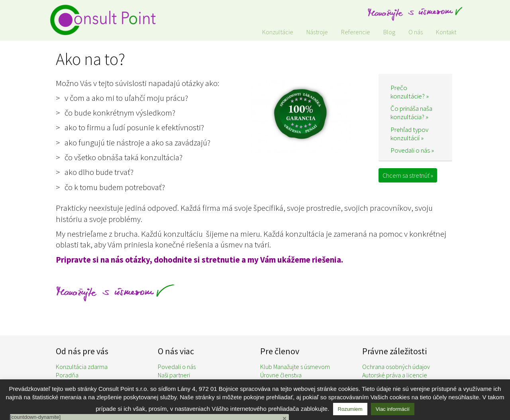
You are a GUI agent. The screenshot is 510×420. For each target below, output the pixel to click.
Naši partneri (174, 375)
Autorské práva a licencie (395, 375)
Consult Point (108, 20)
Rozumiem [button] (350, 409)
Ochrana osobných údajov (396, 367)
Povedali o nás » (412, 150)
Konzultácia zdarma (82, 367)
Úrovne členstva (281, 375)
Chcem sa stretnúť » (408, 175)
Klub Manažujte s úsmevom (295, 367)
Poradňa (67, 375)
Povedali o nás (177, 367)
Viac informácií (393, 409)
